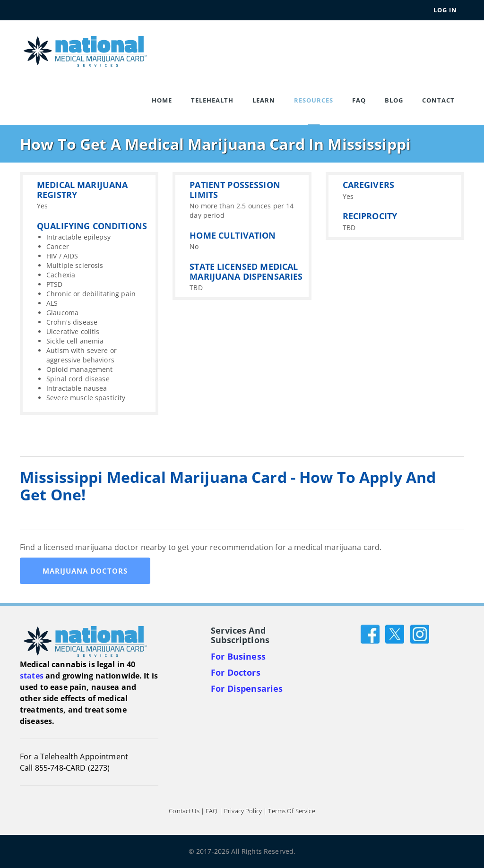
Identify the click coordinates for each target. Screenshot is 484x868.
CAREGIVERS (368, 185)
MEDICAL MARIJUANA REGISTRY (82, 190)
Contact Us (184, 811)
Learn (264, 100)
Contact (438, 100)
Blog (394, 100)
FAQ (359, 100)
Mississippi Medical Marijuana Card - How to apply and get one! (228, 486)
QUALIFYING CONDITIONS (92, 226)
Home (162, 100)
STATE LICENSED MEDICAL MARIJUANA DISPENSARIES (246, 271)
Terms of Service (291, 811)
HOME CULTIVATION (233, 235)
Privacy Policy (243, 811)
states (32, 676)
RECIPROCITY (370, 216)
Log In (445, 10)
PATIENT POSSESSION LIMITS (235, 190)
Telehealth (212, 100)
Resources (314, 100)
